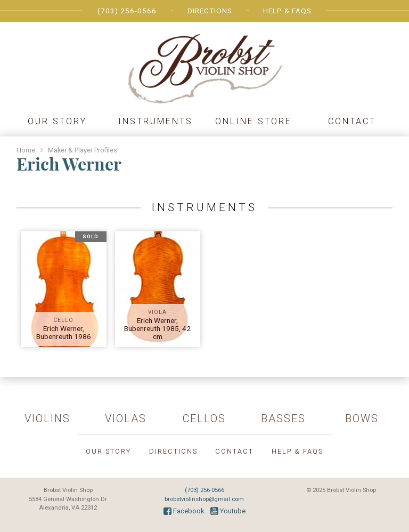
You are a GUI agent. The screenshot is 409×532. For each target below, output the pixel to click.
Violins (47, 418)
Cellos (204, 418)
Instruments (156, 121)
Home (26, 150)
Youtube (228, 511)
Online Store (253, 121)
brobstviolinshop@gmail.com (204, 499)
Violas (126, 418)
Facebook (184, 511)
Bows (362, 418)
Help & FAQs (287, 11)
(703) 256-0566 (127, 11)
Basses (283, 418)
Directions (210, 11)
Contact (352, 121)
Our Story (57, 121)
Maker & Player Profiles (83, 150)
